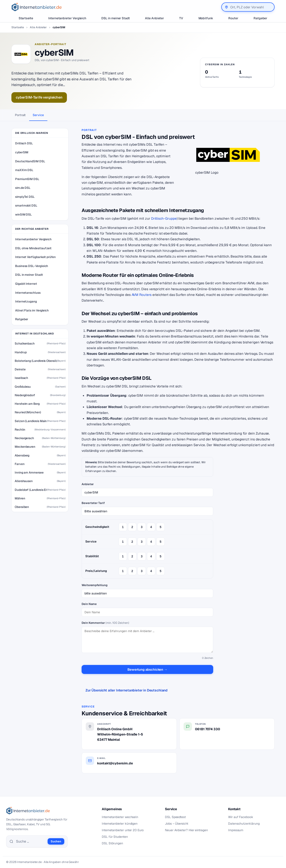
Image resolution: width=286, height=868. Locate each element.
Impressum (236, 830)
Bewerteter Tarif (93, 503)
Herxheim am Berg (27, 404)
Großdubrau (23, 387)
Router (233, 18)
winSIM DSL (23, 214)
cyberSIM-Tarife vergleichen (39, 97)
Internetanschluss (28, 293)
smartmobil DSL (26, 205)
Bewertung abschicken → (147, 669)
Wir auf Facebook (241, 817)
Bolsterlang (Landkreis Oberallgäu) (36, 361)
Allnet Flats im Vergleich (32, 310)
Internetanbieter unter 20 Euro (123, 830)
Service (38, 115)
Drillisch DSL (24, 143)
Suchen (56, 841)
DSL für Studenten (115, 837)
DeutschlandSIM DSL (30, 161)
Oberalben (22, 507)
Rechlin (20, 430)
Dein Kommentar (105, 623)
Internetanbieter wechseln (120, 817)
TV (181, 18)
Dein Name (89, 604)
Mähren (20, 498)
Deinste (20, 369)
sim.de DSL (23, 188)
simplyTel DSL (25, 197)
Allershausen (24, 481)
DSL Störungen (112, 843)
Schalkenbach (25, 343)
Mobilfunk (206, 18)
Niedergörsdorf (25, 395)
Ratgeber (260, 18)
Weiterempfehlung (95, 585)
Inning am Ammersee (29, 472)
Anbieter (88, 484)
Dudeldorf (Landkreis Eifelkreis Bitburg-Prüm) (31, 490)
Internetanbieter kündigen (120, 824)
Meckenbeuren (25, 447)
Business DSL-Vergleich (32, 266)
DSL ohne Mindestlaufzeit (33, 248)
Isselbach (21, 378)
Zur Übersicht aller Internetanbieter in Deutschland (127, 690)
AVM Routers (142, 295)
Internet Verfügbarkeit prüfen (35, 257)
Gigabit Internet (26, 284)
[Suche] (30, 841)
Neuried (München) (28, 412)
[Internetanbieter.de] (37, 7)
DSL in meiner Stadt (116, 18)
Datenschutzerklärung (244, 824)
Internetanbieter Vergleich (67, 18)
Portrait (20, 115)
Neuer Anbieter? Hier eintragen (186, 830)
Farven (20, 464)
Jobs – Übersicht (177, 824)
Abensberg (22, 455)
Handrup (21, 352)
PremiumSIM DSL (27, 179)
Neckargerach (24, 438)
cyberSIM (22, 152)
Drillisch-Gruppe (164, 218)
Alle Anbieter (155, 18)
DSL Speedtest (175, 817)
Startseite (26, 18)
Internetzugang (26, 301)
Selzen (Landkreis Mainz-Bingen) (31, 421)
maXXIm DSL (24, 170)
